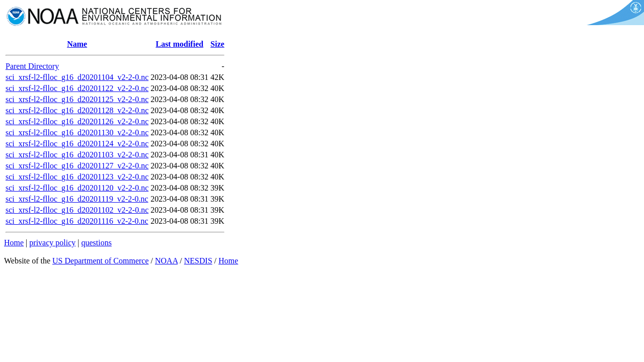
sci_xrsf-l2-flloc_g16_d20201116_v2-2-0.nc (77, 221)
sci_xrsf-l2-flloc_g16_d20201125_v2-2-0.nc (77, 99)
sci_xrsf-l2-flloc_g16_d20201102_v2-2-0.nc (77, 210)
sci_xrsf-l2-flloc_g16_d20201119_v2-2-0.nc (77, 199)
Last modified (179, 44)
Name (77, 44)
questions (96, 243)
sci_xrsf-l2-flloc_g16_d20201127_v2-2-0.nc (77, 166)
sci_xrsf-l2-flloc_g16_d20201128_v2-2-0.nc (77, 110)
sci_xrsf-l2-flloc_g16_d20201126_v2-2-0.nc (77, 121)
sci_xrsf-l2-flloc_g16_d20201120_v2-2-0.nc (77, 188)
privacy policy (52, 243)
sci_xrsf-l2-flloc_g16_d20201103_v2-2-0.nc (77, 155)
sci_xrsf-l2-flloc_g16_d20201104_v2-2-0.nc (77, 77)
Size (217, 44)
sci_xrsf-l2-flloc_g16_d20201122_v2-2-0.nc (77, 88)
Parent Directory (32, 66)
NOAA (166, 261)
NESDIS (198, 261)
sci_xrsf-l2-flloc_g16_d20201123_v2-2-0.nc (77, 177)
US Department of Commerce (101, 261)
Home (14, 243)
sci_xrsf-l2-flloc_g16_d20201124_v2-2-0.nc (77, 144)
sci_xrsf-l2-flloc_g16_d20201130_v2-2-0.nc (77, 132)
